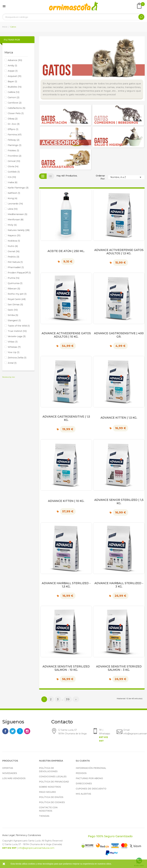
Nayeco (14, 235)
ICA (12, 177)
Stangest (14, 320)
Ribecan (14, 289)
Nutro (13, 246)
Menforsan (16, 220)
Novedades (10, 773)
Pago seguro (47, 792)
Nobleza (14, 241)
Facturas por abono (89, 778)
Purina (14, 278)
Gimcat (14, 161)
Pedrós (13, 257)
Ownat (14, 251)
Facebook (5, 731)
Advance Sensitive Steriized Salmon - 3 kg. (119, 668)
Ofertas (8, 768)
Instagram (27, 731)
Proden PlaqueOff (19, 273)
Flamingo (15, 145)
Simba (13, 315)
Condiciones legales (53, 777)
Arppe (13, 71)
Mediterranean (17, 214)
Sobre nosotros (50, 787)
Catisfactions (16, 108)
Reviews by (9, 377)
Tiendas (44, 816)
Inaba (13, 182)
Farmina (15, 135)
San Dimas (15, 305)
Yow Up (14, 352)
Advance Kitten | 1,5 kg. (119, 418)
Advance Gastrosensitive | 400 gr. (119, 335)
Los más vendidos (14, 778)
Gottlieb (14, 172)
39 (68, 699)
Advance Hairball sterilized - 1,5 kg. (66, 585)
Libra (13, 209)
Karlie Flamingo (18, 188)
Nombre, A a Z (126, 177)
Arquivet (15, 76)
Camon (14, 97)
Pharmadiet (16, 267)
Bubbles (15, 87)
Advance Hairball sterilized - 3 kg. (119, 585)
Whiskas (14, 347)
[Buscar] (73, 17)
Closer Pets (16, 113)
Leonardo (15, 204)
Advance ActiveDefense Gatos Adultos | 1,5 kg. (119, 252)
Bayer (12, 81)
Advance (15, 60)
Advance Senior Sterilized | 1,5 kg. (119, 502)
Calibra (14, 92)
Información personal (91, 768)
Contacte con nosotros (48, 809)
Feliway (14, 140)
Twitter (13, 731)
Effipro (13, 129)
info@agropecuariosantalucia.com (36, 848)
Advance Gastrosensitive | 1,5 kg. (66, 418)
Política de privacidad (54, 782)
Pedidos (81, 773)
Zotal (12, 363)
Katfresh (14, 193)
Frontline (15, 156)
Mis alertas (83, 794)
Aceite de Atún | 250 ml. (66, 251)
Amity (12, 66)
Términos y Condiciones (28, 835)
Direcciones (84, 783)
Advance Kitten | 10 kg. (66, 501)
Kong (12, 198)
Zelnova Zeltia (17, 358)
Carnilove (15, 103)
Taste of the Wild (19, 326)
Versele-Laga (17, 336)
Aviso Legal (8, 835)
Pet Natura (15, 262)
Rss (20, 731)
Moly (12, 225)
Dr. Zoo (14, 124)
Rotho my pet (17, 294)
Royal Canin (17, 299)
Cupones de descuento (91, 789)
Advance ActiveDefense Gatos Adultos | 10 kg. (66, 335)
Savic (13, 310)
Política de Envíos (51, 797)
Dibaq (13, 119)
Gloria (13, 166)
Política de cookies (52, 802)
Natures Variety (19, 230)
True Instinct (17, 331)
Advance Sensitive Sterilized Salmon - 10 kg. (66, 668)
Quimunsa (15, 283)
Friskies (13, 151)
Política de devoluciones (48, 770)
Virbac (13, 342)
